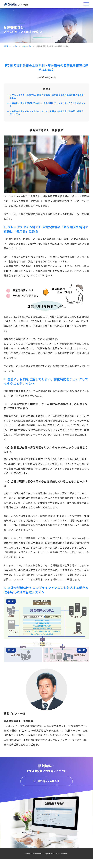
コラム (15, 46)
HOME (6, 46)
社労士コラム (27, 46)
